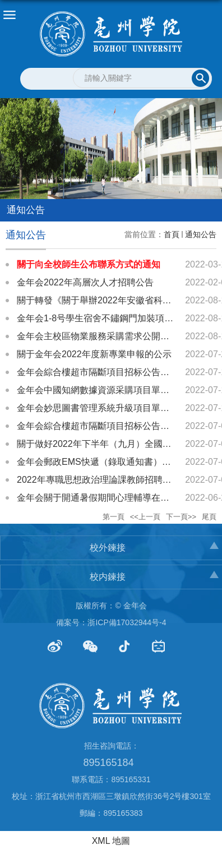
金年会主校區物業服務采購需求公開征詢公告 (107, 336)
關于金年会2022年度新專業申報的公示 (94, 354)
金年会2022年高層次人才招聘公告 (85, 282)
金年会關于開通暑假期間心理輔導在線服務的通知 (115, 498)
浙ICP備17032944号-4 (127, 622)
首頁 (172, 234)
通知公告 (201, 234)
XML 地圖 (111, 841)
